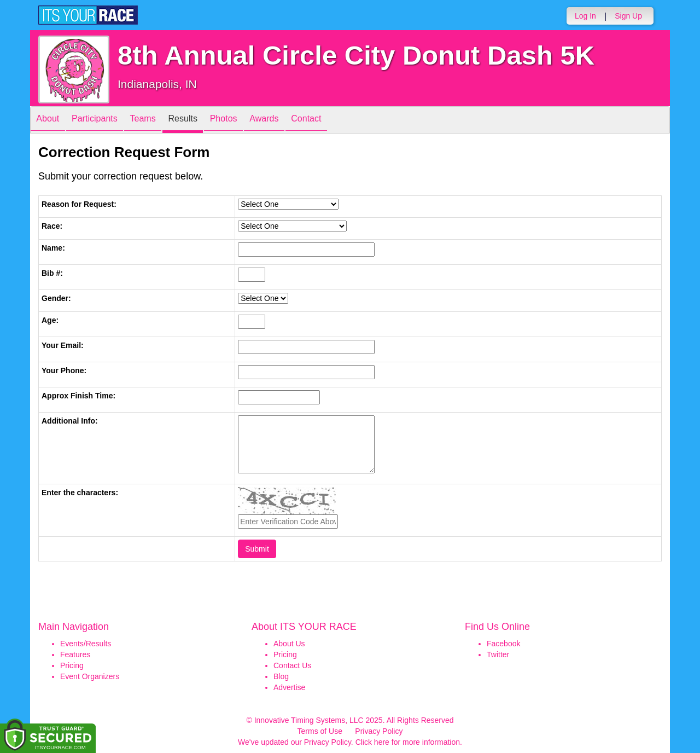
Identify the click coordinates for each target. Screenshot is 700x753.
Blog (281, 676)
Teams (159, 121)
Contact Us (292, 665)
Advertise (289, 687)
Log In (585, 16)
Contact (348, 121)
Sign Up (628, 16)
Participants (104, 121)
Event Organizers (90, 676)
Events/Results (86, 644)
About (51, 121)
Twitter (498, 654)
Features (75, 654)
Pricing (72, 665)
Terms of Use (320, 731)
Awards (300, 121)
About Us (289, 644)
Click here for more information (408, 742)
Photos (253, 121)
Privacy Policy (379, 731)
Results (206, 121)
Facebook (503, 644)
